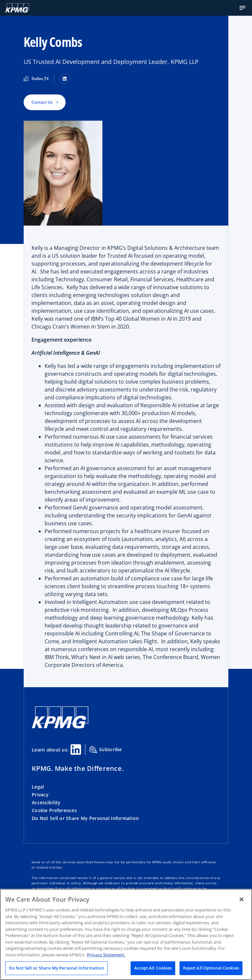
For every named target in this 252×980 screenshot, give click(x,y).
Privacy (40, 795)
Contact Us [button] (42, 102)
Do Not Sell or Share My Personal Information (85, 818)
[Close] (241, 899)
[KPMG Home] (17, 8)
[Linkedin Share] (76, 750)
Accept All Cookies (153, 968)
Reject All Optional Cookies (211, 968)
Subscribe (106, 750)
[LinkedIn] (65, 79)
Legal (38, 787)
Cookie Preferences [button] (54, 810)
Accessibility (46, 802)
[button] (242, 8)
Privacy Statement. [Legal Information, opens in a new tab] (106, 955)
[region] (126, 934)
